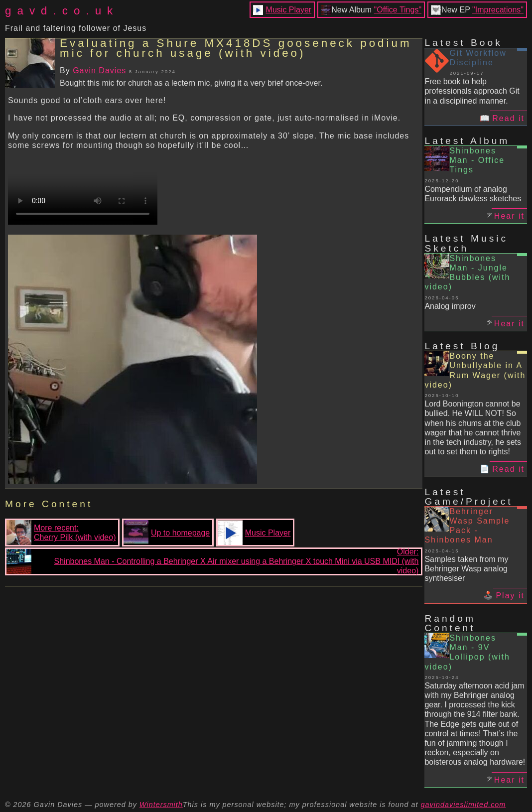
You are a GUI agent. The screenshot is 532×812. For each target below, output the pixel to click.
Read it (508, 118)
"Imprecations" (498, 10)
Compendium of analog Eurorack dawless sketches (473, 194)
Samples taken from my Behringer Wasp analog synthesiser (466, 569)
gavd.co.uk (62, 11)
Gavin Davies (99, 70)
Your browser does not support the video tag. (83, 187)
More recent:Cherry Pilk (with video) (61, 533)
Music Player (289, 10)
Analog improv (450, 306)
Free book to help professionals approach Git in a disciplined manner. (472, 91)
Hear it (509, 216)
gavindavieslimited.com (464, 805)
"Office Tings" (398, 10)
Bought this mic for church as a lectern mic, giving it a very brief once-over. (191, 83)
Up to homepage (167, 533)
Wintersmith (161, 805)
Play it (510, 596)
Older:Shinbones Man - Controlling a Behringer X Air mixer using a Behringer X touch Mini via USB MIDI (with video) (212, 561)
